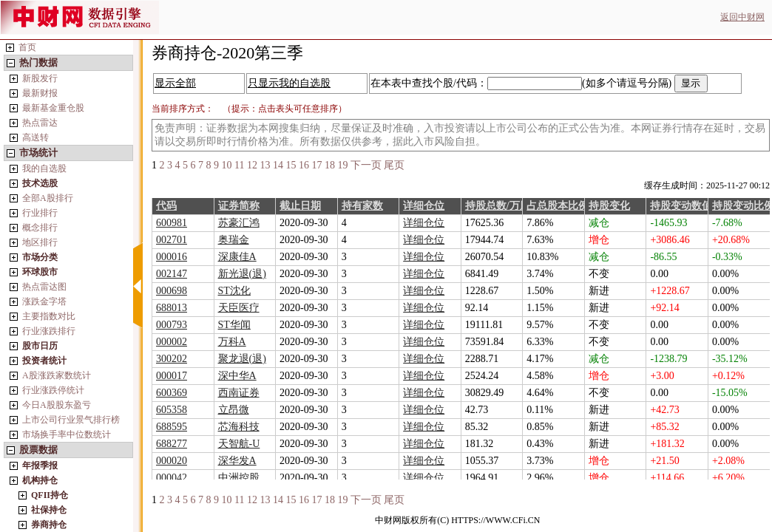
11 (239, 165)
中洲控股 (239, 478)
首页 (27, 47)
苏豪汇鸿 (239, 223)
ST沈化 (234, 291)
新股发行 (40, 78)
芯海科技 (239, 427)
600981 (172, 223)
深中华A (237, 376)
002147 (172, 274)
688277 (172, 444)
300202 (172, 359)
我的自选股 (44, 168)
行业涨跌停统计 (53, 390)
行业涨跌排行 (49, 331)
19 (342, 165)
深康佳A (237, 257)
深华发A (237, 461)
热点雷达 (40, 123)
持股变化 (609, 206)
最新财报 (40, 93)
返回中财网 (742, 17)
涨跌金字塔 (44, 301)
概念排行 (40, 228)
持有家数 (362, 206)
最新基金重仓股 (53, 108)
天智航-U (239, 444)
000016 (172, 257)
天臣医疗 (239, 308)
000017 (172, 376)
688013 (172, 308)
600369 (172, 393)
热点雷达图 (44, 287)
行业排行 (40, 213)
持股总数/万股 (498, 206)
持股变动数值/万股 (693, 206)
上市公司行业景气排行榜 (71, 420)
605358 (172, 410)
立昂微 (234, 410)
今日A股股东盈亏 (57, 405)
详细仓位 (424, 206)
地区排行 (40, 242)
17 (316, 165)
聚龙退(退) (242, 359)
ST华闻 (234, 325)
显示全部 (175, 83)
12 (252, 165)
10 (227, 165)
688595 (172, 427)
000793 (172, 325)
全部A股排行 (48, 198)
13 (265, 165)
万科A (232, 342)
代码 (166, 206)
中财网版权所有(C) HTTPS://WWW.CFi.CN (457, 520)
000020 (172, 461)
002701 (172, 240)
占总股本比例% (563, 206)
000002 (172, 342)
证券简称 (239, 206)
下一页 (366, 165)
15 (291, 165)
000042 (172, 478)
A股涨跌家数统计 (57, 375)
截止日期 (300, 206)
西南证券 (239, 393)
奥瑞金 (234, 240)
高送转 (35, 137)
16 (304, 165)
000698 (172, 291)
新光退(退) (242, 274)
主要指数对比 (49, 316)
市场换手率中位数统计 (67, 434)
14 (278, 165)
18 (330, 165)
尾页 (394, 165)
